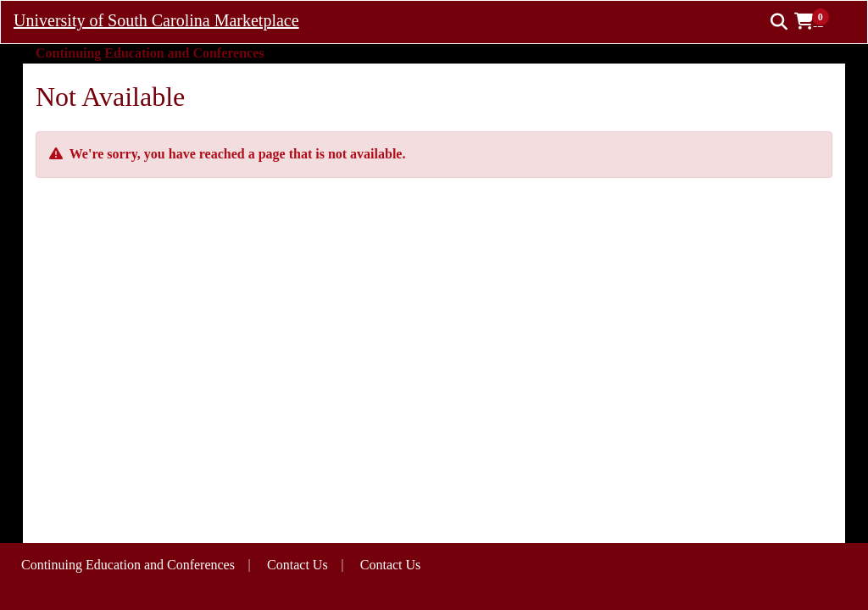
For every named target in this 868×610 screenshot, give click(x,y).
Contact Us (391, 565)
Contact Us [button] (298, 565)
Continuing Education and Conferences (128, 565)
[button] (818, 21)
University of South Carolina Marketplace (156, 20)
